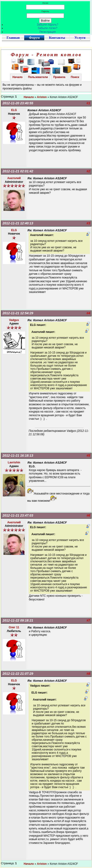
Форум (34, 38)
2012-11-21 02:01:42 (18, 171)
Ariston (42, 97)
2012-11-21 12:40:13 (18, 223)
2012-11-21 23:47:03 (18, 515)
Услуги (80, 38)
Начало (17, 77)
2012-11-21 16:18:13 (18, 455)
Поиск (75, 77)
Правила (59, 77)
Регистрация (48, 32)
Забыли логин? (48, 28)
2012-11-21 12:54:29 (18, 313)
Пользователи (38, 77)
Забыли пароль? (48, 25)
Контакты (57, 38)
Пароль (45, 11)
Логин (45, 3)
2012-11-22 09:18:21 (18, 620)
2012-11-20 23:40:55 (18, 103)
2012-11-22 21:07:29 (18, 674)
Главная (13, 38)
